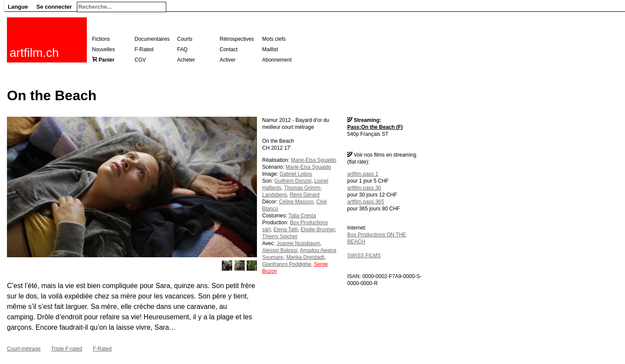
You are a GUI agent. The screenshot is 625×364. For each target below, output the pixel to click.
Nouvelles (104, 49)
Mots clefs (274, 39)
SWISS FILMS (364, 256)
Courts (185, 39)
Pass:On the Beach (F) (375, 127)
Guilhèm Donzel (293, 181)
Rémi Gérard (304, 195)
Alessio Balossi (280, 250)
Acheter (186, 60)
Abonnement (277, 60)
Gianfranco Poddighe (287, 264)
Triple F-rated (67, 349)
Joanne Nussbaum (298, 243)
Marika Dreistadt (305, 257)
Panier (107, 60)
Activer (228, 60)
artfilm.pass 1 (363, 174)
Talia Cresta (302, 216)
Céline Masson (296, 202)
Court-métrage (24, 349)
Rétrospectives (237, 39)
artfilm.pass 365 (366, 202)
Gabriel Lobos (296, 174)
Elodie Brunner (318, 230)
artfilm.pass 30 (364, 188)
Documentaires (152, 39)
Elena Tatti (286, 230)
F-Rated (144, 49)
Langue (18, 7)
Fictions (101, 39)
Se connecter (54, 7)
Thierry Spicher (280, 236)
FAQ (182, 49)
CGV (140, 60)
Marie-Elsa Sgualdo (314, 160)
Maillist (270, 49)
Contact (229, 49)
